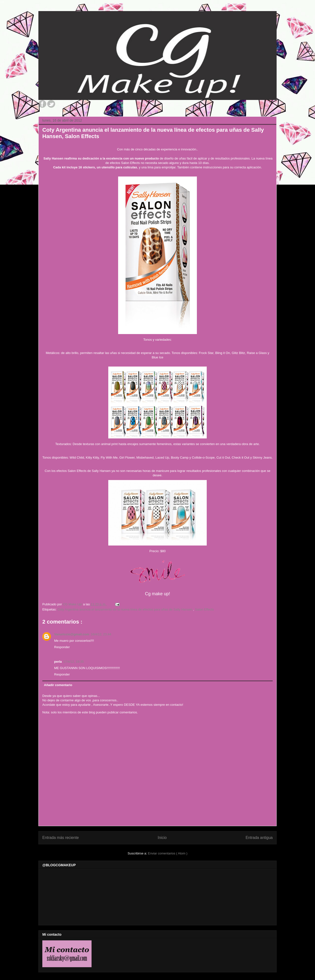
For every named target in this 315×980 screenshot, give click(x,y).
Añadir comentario (58, 685)
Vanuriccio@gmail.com (72, 634)
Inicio (162, 838)
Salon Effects (204, 609)
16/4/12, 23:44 (101, 634)
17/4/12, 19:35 (73, 662)
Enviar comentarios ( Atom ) (168, 853)
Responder (62, 647)
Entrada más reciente (61, 838)
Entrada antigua (259, 838)
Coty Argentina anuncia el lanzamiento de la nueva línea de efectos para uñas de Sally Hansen (125, 609)
